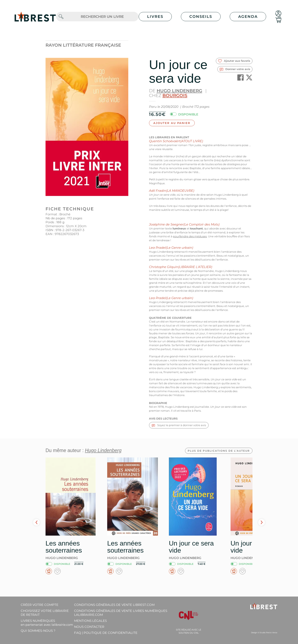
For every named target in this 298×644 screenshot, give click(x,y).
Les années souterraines (64, 547)
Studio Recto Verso (268, 632)
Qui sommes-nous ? (38, 631)
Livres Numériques (47, 623)
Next (262, 522)
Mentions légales (90, 621)
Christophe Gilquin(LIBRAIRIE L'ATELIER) (181, 267)
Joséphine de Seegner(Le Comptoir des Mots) (184, 224)
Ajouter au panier (172, 123)
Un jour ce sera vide (191, 547)
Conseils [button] (201, 17)
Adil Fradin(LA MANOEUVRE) (172, 191)
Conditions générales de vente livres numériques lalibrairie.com (121, 613)
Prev (36, 522)
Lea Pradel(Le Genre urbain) (171, 248)
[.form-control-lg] (102, 17)
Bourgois (175, 95)
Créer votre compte (40, 605)
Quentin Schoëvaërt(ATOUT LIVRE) (176, 141)
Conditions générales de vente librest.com (114, 605)
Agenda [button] (248, 17)
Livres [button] (155, 17)
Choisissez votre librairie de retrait (45, 613)
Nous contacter (89, 627)
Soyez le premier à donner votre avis (179, 425)
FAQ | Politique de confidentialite (106, 633)
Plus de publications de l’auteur (219, 451)
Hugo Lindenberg (179, 91)
